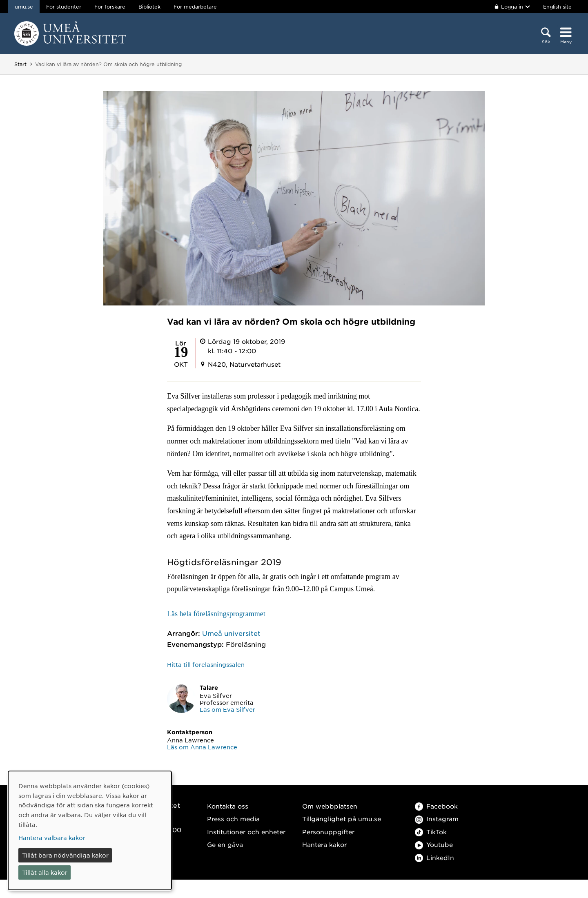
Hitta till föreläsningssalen (206, 664)
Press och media (233, 819)
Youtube (434, 844)
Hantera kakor (324, 844)
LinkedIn (434, 857)
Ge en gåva (225, 844)
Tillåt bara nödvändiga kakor (65, 855)
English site (557, 7)
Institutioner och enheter (246, 832)
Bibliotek (149, 7)
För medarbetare (195, 7)
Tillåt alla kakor (45, 872)
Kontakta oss (228, 806)
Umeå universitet (231, 633)
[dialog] (90, 830)
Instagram (437, 819)
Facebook (436, 806)
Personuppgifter (328, 832)
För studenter (64, 7)
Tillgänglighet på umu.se (342, 819)
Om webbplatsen (330, 806)
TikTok (431, 832)
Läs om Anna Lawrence (202, 747)
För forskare (110, 7)
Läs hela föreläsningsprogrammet (216, 614)
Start (20, 64)
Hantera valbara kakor (52, 838)
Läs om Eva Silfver (227, 709)
